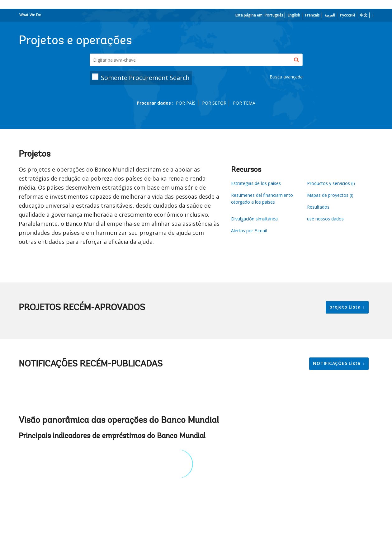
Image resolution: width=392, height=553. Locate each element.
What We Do (30, 15)
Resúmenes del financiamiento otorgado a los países (262, 199)
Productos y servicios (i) (331, 183)
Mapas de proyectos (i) (330, 195)
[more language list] (372, 16)
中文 (364, 15)
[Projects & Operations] (196, 60)
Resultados (318, 207)
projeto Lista (346, 307)
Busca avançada (286, 77)
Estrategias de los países (256, 183)
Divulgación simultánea (254, 219)
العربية (330, 15)
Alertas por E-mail (249, 231)
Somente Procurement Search (145, 78)
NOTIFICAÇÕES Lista (338, 363)
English (294, 15)
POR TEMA (244, 103)
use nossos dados (325, 219)
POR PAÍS (186, 103)
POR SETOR (214, 103)
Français (312, 15)
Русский (347, 15)
